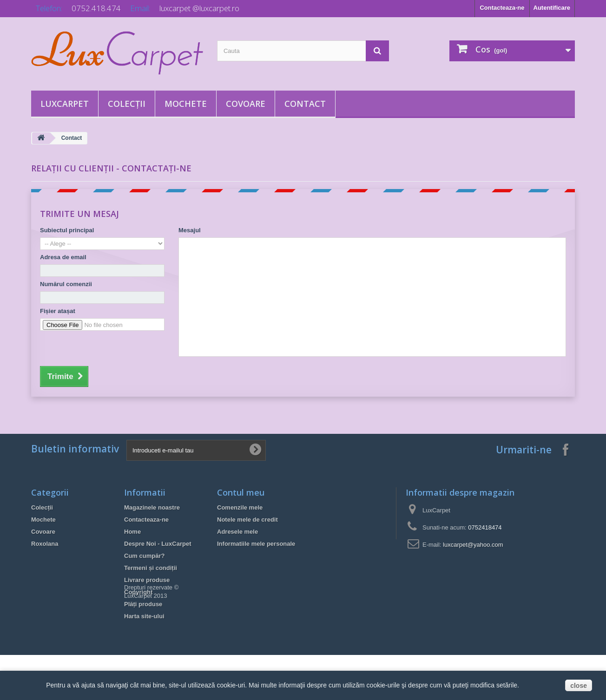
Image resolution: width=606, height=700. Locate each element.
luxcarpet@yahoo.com (473, 545)
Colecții (127, 104)
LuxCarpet (65, 104)
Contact (305, 104)
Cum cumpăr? (144, 556)
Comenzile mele (240, 507)
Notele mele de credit (247, 520)
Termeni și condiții (151, 568)
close (579, 686)
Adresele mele (237, 532)
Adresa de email (63, 257)
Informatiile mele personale (256, 544)
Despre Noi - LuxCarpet (158, 544)
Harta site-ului (144, 616)
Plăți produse (143, 604)
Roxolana (45, 544)
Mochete (186, 104)
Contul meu (241, 492)
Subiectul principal (67, 230)
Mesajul (190, 230)
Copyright (138, 592)
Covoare (246, 104)
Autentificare (552, 8)
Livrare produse (147, 580)
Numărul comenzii (66, 284)
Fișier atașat (58, 311)
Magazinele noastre (152, 507)
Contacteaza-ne (502, 8)
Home (132, 532)
